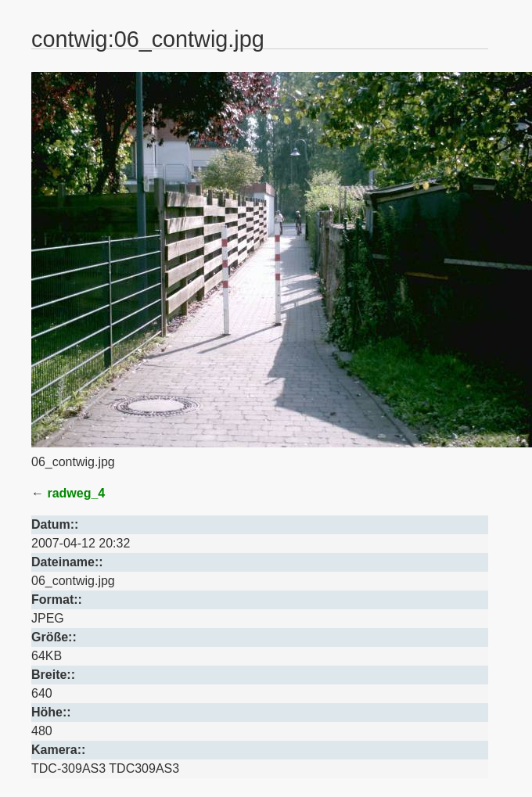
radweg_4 (76, 493)
